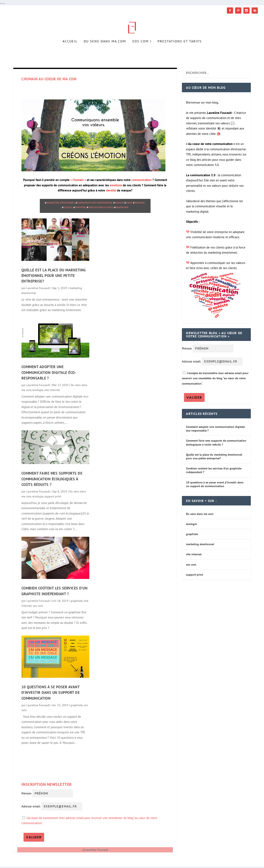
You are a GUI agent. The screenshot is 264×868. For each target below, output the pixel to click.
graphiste (77, 602)
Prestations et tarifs (180, 48)
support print (53, 498)
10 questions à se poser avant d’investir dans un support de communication (51, 694)
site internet (52, 391)
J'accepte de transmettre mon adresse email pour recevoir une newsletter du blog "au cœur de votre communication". (215, 380)
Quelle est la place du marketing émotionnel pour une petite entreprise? (54, 277)
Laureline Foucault (38, 289)
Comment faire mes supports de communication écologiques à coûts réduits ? (52, 480)
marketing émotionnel (200, 545)
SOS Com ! (142, 48)
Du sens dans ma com (105, 48)
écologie (38, 391)
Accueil (70, 48)
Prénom (26, 795)
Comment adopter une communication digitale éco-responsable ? (49, 374)
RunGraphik (54, 863)
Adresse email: (31, 808)
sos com (38, 607)
